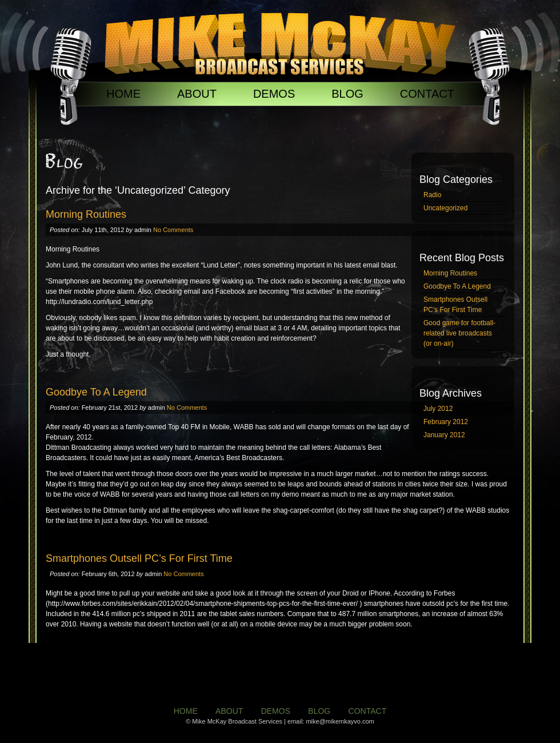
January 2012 (444, 435)
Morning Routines (450, 273)
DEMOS (274, 94)
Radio (432, 195)
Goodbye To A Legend (457, 286)
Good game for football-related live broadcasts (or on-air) (459, 333)
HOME (123, 94)
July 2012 (438, 409)
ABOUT (197, 94)
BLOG (347, 94)
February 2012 (446, 422)
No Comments (173, 230)
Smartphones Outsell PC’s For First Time (455, 305)
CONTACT (427, 94)
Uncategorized (445, 208)
